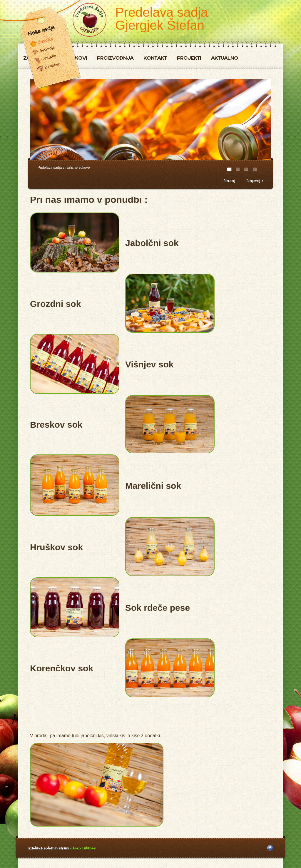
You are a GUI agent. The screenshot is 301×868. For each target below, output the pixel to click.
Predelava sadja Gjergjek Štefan (162, 19)
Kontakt (155, 58)
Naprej (253, 181)
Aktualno (225, 58)
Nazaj (229, 181)
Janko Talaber (83, 848)
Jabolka (45, 41)
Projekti (189, 58)
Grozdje (47, 49)
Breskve (53, 65)
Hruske (49, 57)
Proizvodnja (115, 58)
